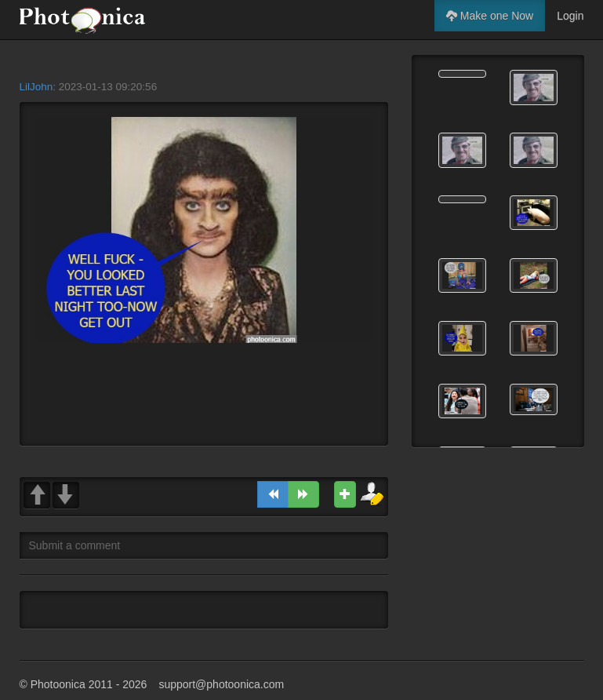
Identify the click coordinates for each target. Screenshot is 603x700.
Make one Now (490, 16)
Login (570, 16)
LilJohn (36, 87)
